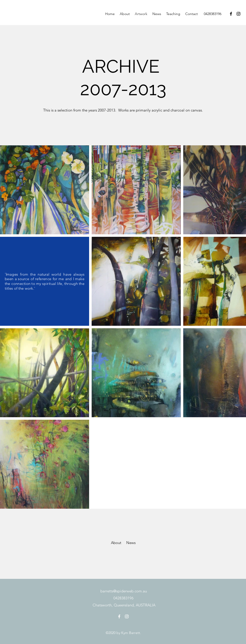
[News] (131, 543)
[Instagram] (238, 14)
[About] (116, 543)
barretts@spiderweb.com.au (124, 591)
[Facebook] (231, 14)
